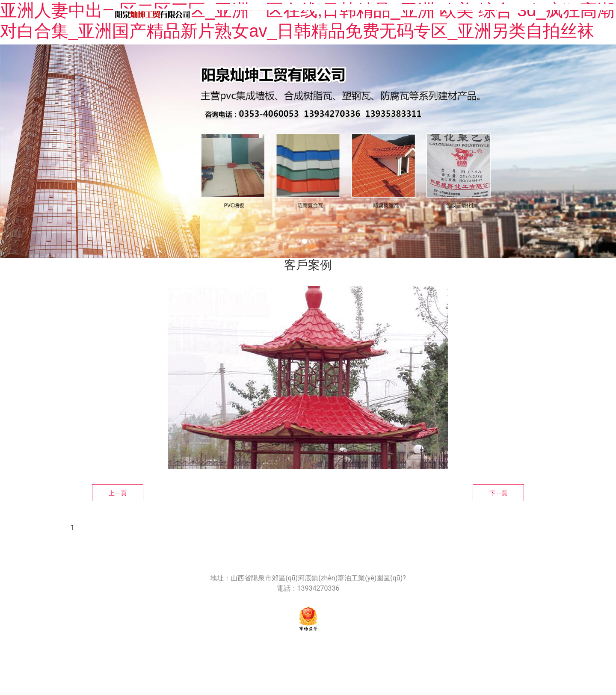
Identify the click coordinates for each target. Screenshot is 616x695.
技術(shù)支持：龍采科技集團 (398, 649)
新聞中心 (352, 14)
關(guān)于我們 (281, 14)
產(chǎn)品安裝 (505, 14)
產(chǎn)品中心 (424, 14)
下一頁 (498, 493)
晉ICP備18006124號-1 (317, 649)
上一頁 (118, 493)
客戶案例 (577, 14)
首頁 (216, 14)
